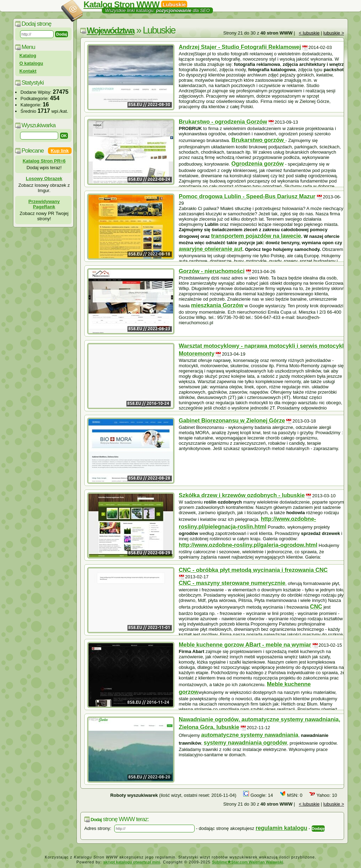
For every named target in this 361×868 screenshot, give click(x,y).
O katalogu (31, 63)
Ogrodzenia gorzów (257, 164)
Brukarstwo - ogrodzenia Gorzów (223, 122)
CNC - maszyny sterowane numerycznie (232, 583)
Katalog (28, 56)
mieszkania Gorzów (217, 305)
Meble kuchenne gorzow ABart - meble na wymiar (245, 645)
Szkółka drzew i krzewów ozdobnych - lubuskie (242, 495)
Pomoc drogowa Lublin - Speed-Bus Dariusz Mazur (247, 196)
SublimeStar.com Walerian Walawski (247, 862)
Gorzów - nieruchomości (212, 271)
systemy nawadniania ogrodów (246, 743)
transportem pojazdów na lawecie (256, 236)
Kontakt (28, 71)
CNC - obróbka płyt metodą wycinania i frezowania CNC (253, 570)
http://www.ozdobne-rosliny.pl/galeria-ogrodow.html (248, 545)
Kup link (60, 151)
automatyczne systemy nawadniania (250, 735)
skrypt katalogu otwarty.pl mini (132, 862)
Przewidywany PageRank (44, 204)
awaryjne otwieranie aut (211, 249)
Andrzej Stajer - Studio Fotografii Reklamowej (240, 47)
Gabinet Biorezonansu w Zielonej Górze (232, 421)
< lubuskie (309, 33)
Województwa (111, 30)
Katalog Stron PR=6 (44, 161)
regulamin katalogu (282, 828)
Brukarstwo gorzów (259, 140)
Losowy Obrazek (44, 178)
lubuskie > (334, 33)
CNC (316, 607)
